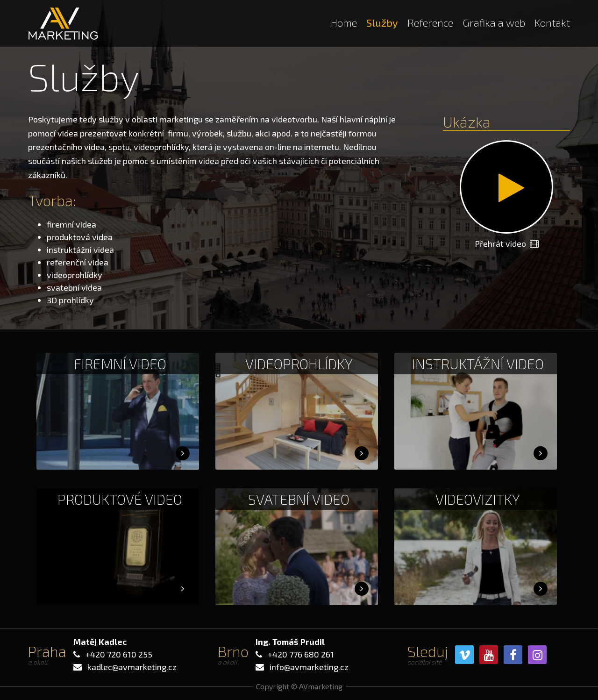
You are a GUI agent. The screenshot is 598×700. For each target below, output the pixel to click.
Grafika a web (494, 22)
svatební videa (74, 287)
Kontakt (552, 22)
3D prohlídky (70, 300)
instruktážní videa (80, 250)
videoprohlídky (75, 275)
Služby (382, 22)
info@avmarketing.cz (309, 667)
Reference (430, 22)
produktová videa (80, 237)
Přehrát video (507, 243)
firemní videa (71, 224)
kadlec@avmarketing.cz (132, 667)
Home (344, 22)
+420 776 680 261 (301, 654)
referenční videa (78, 262)
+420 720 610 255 (119, 654)
